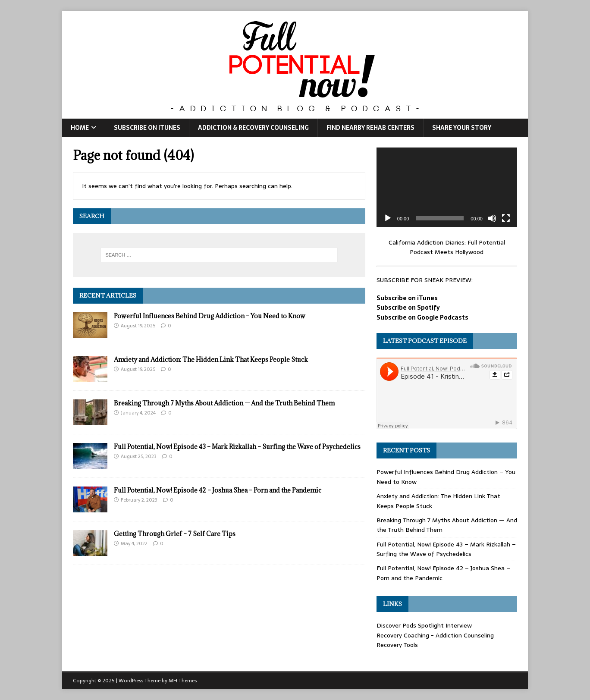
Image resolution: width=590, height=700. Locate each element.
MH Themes (183, 681)
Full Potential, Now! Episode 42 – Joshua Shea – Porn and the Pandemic (218, 490)
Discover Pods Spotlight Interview (424, 625)
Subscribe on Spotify (408, 308)
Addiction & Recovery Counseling (253, 128)
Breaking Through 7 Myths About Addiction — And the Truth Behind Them (224, 403)
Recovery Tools (397, 645)
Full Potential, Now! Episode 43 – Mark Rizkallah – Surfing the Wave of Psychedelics (237, 447)
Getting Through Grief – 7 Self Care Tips (175, 534)
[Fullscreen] (506, 218)
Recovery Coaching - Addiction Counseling (435, 635)
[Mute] (492, 218)
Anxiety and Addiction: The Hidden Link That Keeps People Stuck (211, 359)
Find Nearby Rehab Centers (370, 128)
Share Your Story (462, 128)
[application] (447, 187)
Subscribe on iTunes (147, 128)
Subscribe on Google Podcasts (422, 317)
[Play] (388, 218)
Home (80, 128)
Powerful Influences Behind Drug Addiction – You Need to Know (210, 316)
